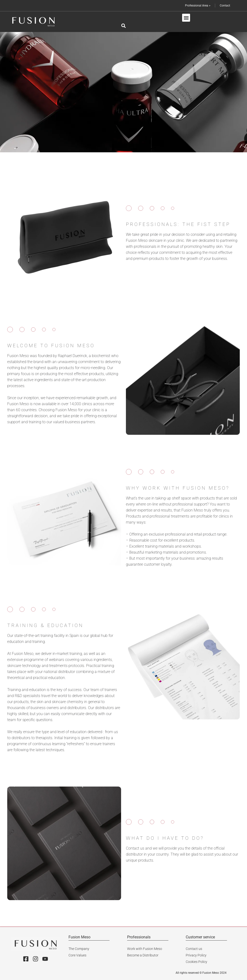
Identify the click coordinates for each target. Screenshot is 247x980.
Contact (225, 6)
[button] (186, 18)
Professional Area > (197, 6)
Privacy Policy (196, 955)
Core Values (77, 955)
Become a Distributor (143, 955)
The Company (79, 948)
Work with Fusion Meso (145, 948)
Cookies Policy (196, 961)
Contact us (194, 948)
